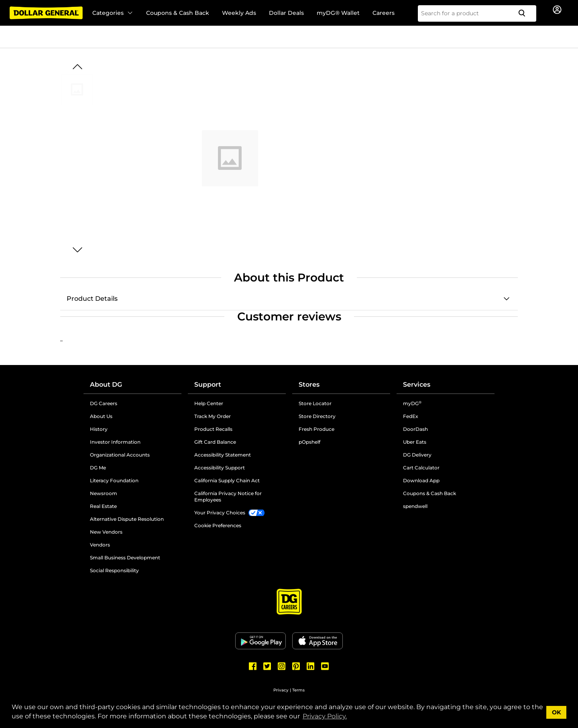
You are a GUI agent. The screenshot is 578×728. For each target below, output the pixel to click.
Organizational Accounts (120, 455)
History (99, 429)
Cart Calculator (421, 468)
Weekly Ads (239, 13)
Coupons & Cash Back (178, 13)
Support (208, 384)
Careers (384, 13)
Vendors (100, 545)
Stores (309, 384)
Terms (298, 690)
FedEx (411, 416)
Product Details (92, 299)
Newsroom (104, 493)
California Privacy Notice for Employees (228, 497)
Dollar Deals (286, 13)
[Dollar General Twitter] (267, 666)
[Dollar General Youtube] (325, 666)
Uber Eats (415, 442)
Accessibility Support (220, 468)
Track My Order (213, 416)
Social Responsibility (114, 570)
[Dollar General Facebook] (253, 666)
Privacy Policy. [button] (325, 716)
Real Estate (103, 506)
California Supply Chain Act (227, 480)
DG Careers (104, 403)
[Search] (525, 13)
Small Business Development (125, 558)
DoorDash (415, 429)
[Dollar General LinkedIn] (311, 666)
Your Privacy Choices (220, 513)
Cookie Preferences (218, 525)
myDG (412, 403)
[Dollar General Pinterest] (296, 666)
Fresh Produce (316, 429)
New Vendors (106, 532)
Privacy (281, 690)
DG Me (98, 468)
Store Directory (317, 416)
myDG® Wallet (338, 13)
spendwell (415, 506)
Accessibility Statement (223, 455)
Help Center (209, 403)
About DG (106, 384)
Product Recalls (213, 429)
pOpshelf (309, 442)
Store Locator (315, 403)
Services (417, 384)
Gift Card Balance (215, 442)
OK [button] (557, 712)
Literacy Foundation (114, 480)
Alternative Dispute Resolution (127, 519)
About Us (101, 416)
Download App (421, 480)
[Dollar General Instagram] (282, 666)
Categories (113, 13)
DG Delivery (417, 455)
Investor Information (115, 442)
